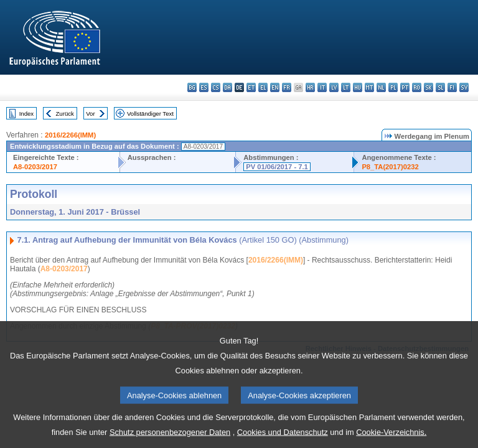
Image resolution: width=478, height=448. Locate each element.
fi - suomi (452, 87)
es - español (204, 87)
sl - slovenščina (440, 87)
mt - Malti (369, 87)
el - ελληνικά (263, 87)
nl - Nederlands (381, 87)
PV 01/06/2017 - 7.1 (277, 167)
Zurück (65, 114)
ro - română (417, 87)
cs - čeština (216, 87)
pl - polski (393, 87)
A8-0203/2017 (35, 167)
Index (26, 114)
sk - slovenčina (429, 87)
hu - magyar (358, 87)
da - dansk (227, 87)
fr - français (287, 87)
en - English (275, 87)
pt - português (405, 87)
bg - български (192, 87)
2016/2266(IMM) (70, 135)
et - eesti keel (251, 87)
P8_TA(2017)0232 (390, 167)
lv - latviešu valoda (334, 87)
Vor (90, 114)
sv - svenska (464, 87)
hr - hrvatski (310, 87)
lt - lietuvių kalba (346, 87)
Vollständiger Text (150, 114)
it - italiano (322, 87)
